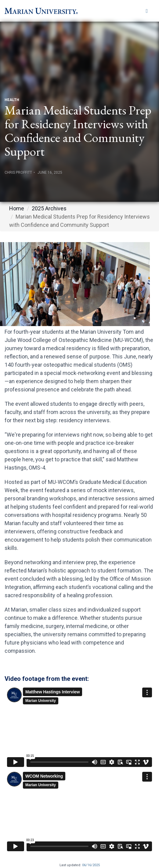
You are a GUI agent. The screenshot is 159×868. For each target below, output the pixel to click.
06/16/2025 (91, 865)
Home (17, 208)
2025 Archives (49, 208)
